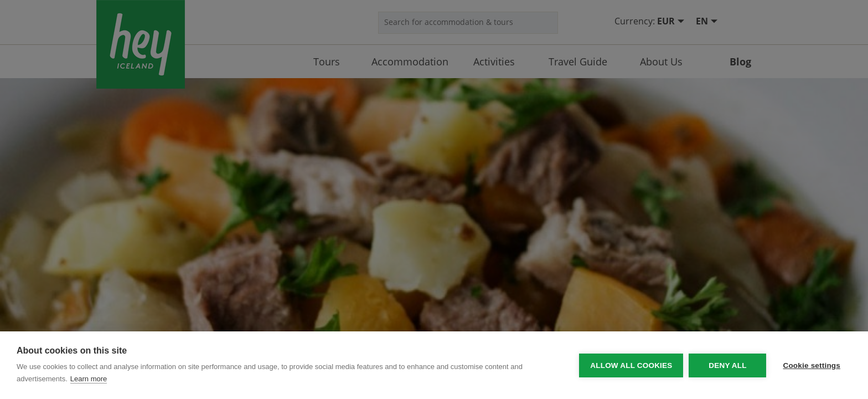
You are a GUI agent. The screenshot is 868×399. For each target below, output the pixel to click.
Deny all (727, 365)
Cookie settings (812, 365)
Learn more (89, 379)
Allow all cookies (631, 365)
